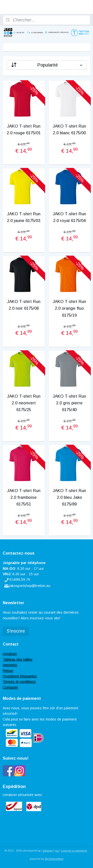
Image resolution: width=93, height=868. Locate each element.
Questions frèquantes (20, 676)
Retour (8, 671)
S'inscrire (16, 631)
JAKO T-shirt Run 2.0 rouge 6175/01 (24, 129)
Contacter (10, 687)
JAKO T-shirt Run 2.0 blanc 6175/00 (69, 129)
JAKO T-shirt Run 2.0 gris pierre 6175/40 (69, 403)
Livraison (10, 654)
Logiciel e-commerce (74, 851)
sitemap (48, 851)
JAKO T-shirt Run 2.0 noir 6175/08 (24, 305)
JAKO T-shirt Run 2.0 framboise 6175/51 (24, 497)
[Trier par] (46, 65)
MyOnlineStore (54, 859)
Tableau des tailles (18, 659)
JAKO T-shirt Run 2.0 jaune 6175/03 (24, 217)
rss (57, 851)
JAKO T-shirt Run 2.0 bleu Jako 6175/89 (69, 497)
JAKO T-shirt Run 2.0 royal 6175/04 (69, 217)
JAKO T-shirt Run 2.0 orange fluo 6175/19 (69, 308)
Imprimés (10, 665)
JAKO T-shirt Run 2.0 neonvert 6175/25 (24, 403)
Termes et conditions (19, 682)
